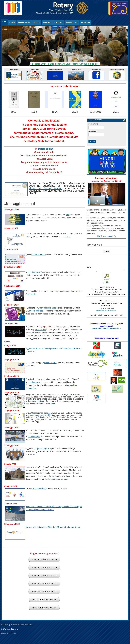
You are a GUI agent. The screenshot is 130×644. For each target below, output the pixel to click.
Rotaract (59, 22)
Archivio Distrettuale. (46, 403)
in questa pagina (42, 448)
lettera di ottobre (39, 255)
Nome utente (94, 124)
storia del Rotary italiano (46, 188)
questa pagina (45, 149)
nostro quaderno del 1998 (40, 415)
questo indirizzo (36, 311)
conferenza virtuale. (59, 479)
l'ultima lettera (50, 363)
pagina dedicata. (38, 401)
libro (68, 215)
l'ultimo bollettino (40, 489)
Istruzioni (86, 22)
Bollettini (42, 417)
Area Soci (47, 22)
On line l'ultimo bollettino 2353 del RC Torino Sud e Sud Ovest (53, 527)
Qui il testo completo (107, 236)
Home (4, 22)
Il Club (12, 22)
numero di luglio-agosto (48, 308)
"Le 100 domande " (58, 417)
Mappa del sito (72, 22)
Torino (89, 268)
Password (93, 131)
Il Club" (68, 237)
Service (37, 22)
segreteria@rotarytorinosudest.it (107, 311)
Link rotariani (24, 22)
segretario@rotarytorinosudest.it (107, 328)
